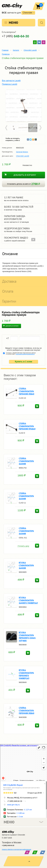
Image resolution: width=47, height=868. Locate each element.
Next (40, 128)
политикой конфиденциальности (25, 354)
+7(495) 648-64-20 (8, 846)
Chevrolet (27, 13)
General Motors (22, 152)
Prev (7, 128)
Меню (13, 23)
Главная (5, 50)
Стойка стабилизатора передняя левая (26, 391)
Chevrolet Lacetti (30, 50)
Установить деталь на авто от (23, 184)
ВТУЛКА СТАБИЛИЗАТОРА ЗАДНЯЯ (26, 565)
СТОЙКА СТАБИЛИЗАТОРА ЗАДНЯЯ (26, 461)
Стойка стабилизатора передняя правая (27, 426)
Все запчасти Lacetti (11, 81)
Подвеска (6, 54)
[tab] (23, 254)
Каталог (16, 50)
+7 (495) (15, 36)
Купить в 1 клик (23, 362)
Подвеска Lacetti (10, 84)
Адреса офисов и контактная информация (16, 849)
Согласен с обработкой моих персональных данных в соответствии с (21, 354)
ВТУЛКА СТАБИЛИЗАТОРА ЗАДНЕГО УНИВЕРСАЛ (28, 600)
